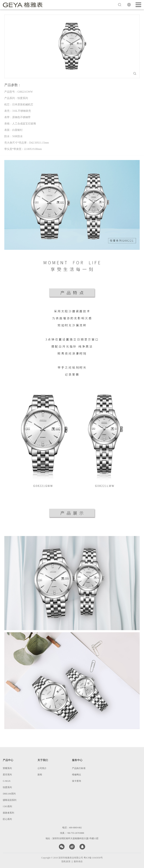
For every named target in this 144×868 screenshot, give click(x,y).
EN (129, 5)
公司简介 (42, 768)
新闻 (40, 775)
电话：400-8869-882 (72, 828)
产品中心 (8, 760)
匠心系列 (7, 819)
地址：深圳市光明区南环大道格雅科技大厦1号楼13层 (72, 838)
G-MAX (7, 781)
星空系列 (7, 775)
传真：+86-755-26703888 (72, 833)
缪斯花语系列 (10, 800)
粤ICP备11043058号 (93, 858)
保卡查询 (76, 781)
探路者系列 (8, 813)
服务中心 (77, 760)
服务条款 (78, 861)
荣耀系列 (7, 768)
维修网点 (76, 775)
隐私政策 (66, 861)
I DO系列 (7, 806)
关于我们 (43, 760)
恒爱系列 (7, 787)
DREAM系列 (9, 794)
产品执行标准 (79, 768)
